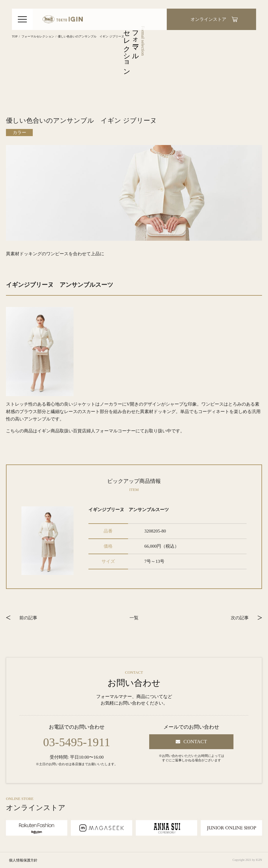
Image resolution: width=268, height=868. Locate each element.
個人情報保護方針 (23, 860)
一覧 (134, 618)
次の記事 (240, 618)
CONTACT (195, 742)
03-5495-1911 (77, 742)
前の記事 (28, 618)
